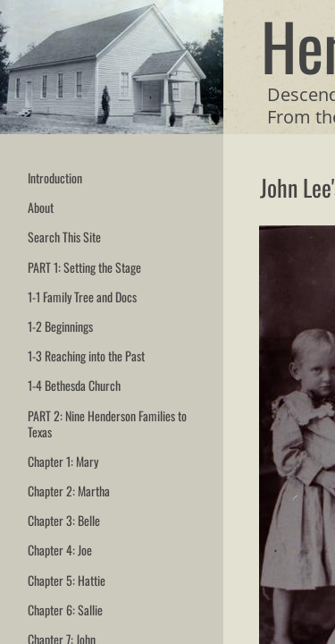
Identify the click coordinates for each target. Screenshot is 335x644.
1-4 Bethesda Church (74, 385)
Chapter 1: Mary (63, 461)
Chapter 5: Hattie (67, 580)
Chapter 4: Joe (60, 550)
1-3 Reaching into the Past (86, 356)
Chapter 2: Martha (69, 491)
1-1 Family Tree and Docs (82, 297)
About (41, 207)
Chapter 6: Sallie (65, 610)
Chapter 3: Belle (64, 520)
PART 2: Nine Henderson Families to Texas (107, 424)
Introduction (55, 178)
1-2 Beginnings (60, 326)
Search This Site (64, 237)
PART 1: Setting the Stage (84, 267)
